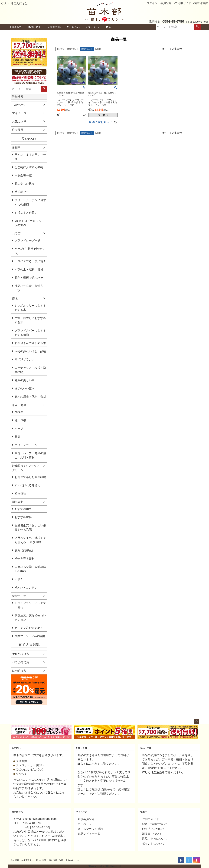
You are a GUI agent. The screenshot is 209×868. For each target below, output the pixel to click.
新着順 (98, 49)
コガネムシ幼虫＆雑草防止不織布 (30, 569)
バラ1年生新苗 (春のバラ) (29, 251)
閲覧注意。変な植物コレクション (30, 618)
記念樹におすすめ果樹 (29, 167)
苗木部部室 (54, 27)
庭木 (15, 299)
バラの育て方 (21, 662)
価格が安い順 (73, 49)
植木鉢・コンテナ (26, 588)
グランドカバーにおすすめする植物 (30, 333)
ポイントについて (153, 844)
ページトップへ (196, 722)
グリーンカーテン (26, 445)
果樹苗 (16, 148)
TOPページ (19, 105)
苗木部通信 (201, 3)
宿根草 (19, 412)
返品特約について (74, 860)
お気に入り (73, 27)
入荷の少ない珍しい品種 (30, 351)
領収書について (152, 834)
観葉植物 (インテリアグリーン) (26, 468)
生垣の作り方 (21, 654)
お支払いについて (153, 829)
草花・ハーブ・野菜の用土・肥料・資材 (30, 455)
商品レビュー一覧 (89, 834)
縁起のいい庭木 (25, 389)
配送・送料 (81, 748)
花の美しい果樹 (25, 184)
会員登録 (166, 3)
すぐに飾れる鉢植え (27, 485)
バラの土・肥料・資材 (29, 269)
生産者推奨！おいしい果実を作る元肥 (30, 528)
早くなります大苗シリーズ (30, 157)
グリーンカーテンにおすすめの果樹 (30, 202)
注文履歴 (18, 130)
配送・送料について (155, 824)
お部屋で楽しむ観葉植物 (30, 477)
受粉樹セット (23, 192)
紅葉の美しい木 (25, 380)
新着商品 (15, 27)
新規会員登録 (86, 819)
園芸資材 (18, 502)
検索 (198, 27)
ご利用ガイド (183, 3)
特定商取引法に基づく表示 (34, 860)
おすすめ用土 (23, 509)
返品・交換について (155, 839)
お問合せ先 (17, 812)
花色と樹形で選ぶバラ (29, 278)
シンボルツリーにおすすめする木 (30, 308)
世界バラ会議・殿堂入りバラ (30, 288)
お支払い (16, 748)
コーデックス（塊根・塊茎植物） (30, 370)
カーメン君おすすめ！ (29, 628)
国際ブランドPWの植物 (30, 636)
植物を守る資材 (25, 559)
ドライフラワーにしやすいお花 (30, 605)
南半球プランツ (25, 360)
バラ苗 (16, 234)
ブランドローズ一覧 (27, 241)
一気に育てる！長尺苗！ (30, 261)
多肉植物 (20, 494)
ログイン (152, 3)
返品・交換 (146, 748)
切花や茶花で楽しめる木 (30, 343)
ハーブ (19, 429)
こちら (93, 764)
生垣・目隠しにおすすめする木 (30, 320)
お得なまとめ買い (26, 213)
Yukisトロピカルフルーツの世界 (29, 223)
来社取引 (34, 27)
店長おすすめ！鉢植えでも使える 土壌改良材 (30, 540)
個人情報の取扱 (56, 860)
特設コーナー (21, 596)
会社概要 (15, 860)
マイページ (92, 27)
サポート (145, 812)
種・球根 (20, 420)
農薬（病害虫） (25, 550)
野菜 (17, 437)
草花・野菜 (19, 405)
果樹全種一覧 (23, 175)
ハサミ (19, 579)
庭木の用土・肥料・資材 (30, 397)
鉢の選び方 (19, 671)
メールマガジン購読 (90, 829)
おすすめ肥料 (23, 517)
